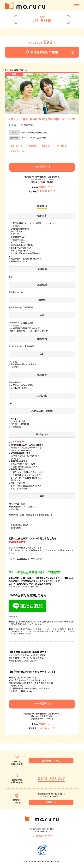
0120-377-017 (46, 191)
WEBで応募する (42, 167)
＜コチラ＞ (22, 559)
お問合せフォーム (51, 761)
